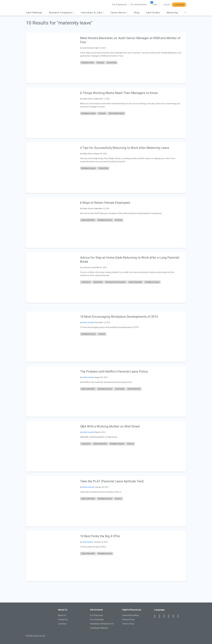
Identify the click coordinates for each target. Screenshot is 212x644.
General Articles (134, 389)
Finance (102, 334)
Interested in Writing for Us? (102, 624)
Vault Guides (153, 13)
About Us (62, 615)
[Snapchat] (179, 616)
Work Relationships (116, 113)
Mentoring (172, 13)
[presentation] (51, 58)
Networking (98, 282)
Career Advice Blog (130, 615)
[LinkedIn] (161, 616)
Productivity (103, 168)
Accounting (112, 63)
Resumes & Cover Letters (116, 282)
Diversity (100, 63)
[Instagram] (170, 616)
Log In (167, 5)
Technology (120, 389)
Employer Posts (88, 63)
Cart (155, 5)
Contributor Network (99, 628)
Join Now (179, 5)
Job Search (86, 282)
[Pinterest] (175, 616)
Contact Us (63, 620)
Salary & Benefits (88, 220)
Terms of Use (128, 624)
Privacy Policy (128, 620)
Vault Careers (88, 542)
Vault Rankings (34, 13)
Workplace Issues (88, 113)
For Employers (120, 5)
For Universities (139, 5)
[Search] (185, 13)
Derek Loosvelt (88, 322)
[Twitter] (165, 616)
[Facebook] (156, 616)
